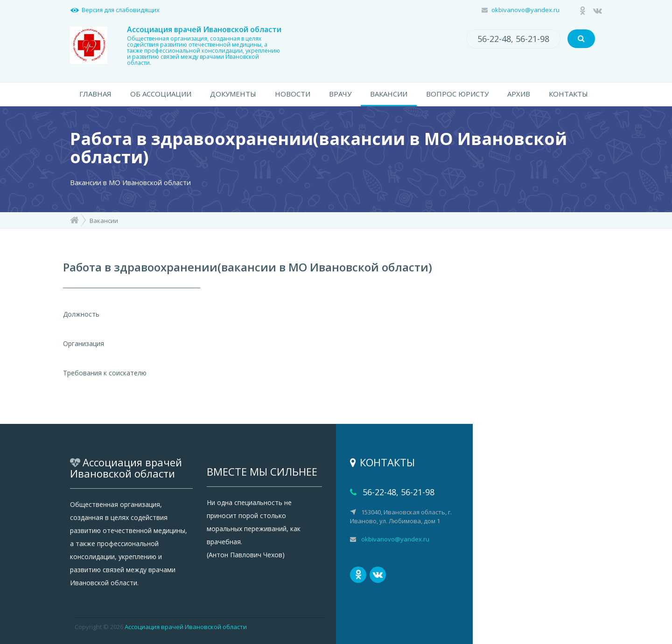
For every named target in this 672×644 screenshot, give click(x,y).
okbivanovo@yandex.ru (525, 10)
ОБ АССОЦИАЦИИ (161, 94)
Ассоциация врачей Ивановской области (186, 627)
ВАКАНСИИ (389, 94)
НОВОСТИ (293, 94)
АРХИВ (519, 94)
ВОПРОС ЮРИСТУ (457, 94)
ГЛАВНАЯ (95, 94)
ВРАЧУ (340, 94)
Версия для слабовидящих (121, 10)
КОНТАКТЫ (568, 94)
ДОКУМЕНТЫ (233, 94)
